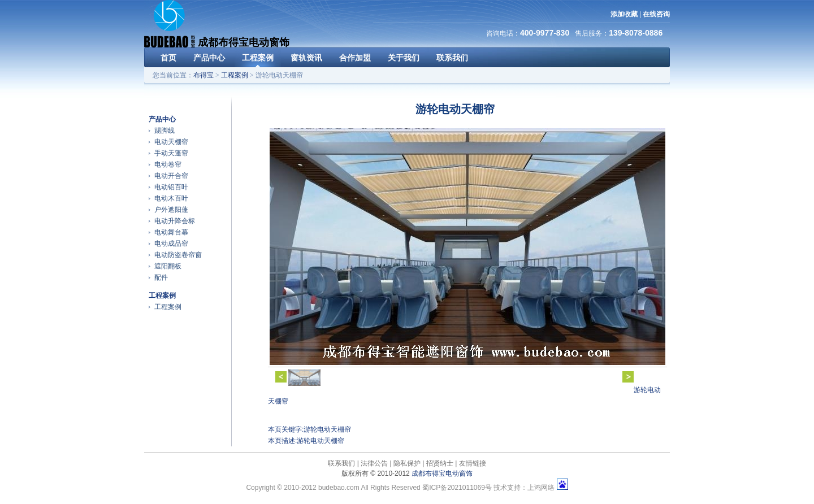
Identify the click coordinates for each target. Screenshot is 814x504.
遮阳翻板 (168, 266)
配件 (161, 277)
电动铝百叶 (171, 187)
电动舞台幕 (171, 232)
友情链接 (473, 463)
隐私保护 (407, 463)
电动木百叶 (171, 198)
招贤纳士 (440, 463)
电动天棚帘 (171, 142)
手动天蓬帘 (171, 153)
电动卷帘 (168, 164)
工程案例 (258, 58)
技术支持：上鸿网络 (524, 488)
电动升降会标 (175, 221)
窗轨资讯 (306, 58)
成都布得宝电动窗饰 (442, 473)
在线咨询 (656, 14)
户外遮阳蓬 (171, 210)
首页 (168, 58)
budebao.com (339, 488)
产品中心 (209, 58)
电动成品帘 (171, 244)
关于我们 (404, 58)
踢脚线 (164, 131)
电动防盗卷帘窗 (178, 255)
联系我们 (452, 58)
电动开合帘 (171, 176)
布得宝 (203, 75)
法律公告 (374, 463)
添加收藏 (624, 14)
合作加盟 (355, 58)
